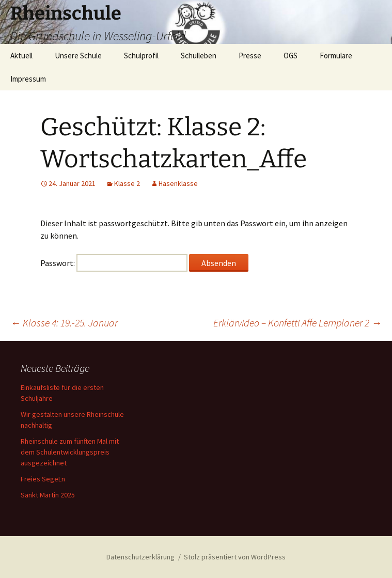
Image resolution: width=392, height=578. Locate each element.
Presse (250, 56)
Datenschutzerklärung (140, 557)
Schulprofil (141, 56)
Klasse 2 (127, 183)
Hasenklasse (178, 183)
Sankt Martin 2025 (48, 495)
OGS (291, 56)
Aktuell (21, 56)
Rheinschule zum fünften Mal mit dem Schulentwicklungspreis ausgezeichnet (70, 452)
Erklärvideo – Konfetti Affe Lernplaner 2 (297, 323)
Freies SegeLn (43, 479)
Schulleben (199, 56)
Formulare (336, 56)
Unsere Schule (78, 56)
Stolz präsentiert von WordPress (235, 557)
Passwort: (114, 263)
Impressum (28, 79)
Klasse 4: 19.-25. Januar (64, 323)
